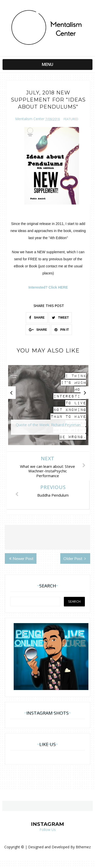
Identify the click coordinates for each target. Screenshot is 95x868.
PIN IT (62, 330)
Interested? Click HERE (48, 287)
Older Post (75, 558)
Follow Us (48, 829)
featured (71, 119)
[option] (48, 408)
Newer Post (21, 558)
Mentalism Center (30, 119)
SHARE (37, 318)
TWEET (60, 318)
